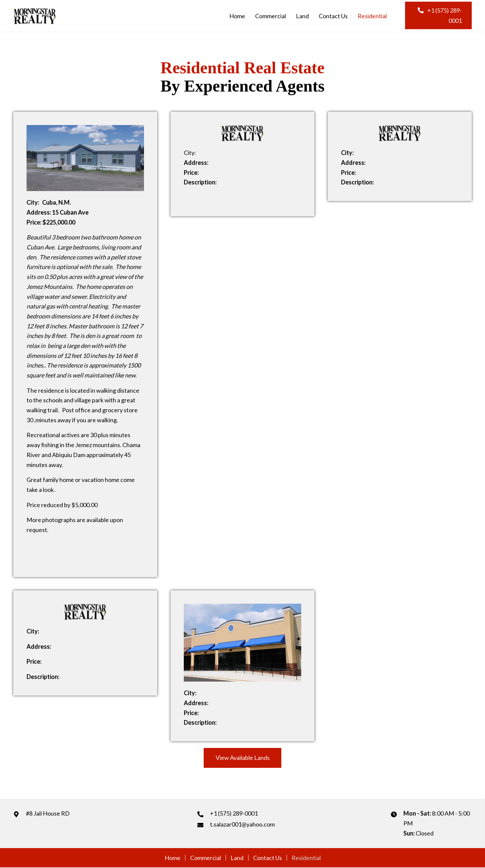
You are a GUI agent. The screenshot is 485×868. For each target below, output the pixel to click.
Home (173, 858)
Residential (306, 858)
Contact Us (268, 858)
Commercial (206, 858)
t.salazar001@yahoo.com (242, 824)
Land (237, 858)
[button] (438, 15)
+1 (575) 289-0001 (234, 813)
